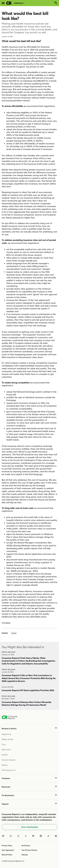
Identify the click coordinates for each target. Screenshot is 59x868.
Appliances (7, 734)
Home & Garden (9, 760)
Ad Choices (26, 846)
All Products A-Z (9, 770)
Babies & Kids (7, 739)
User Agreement (8, 850)
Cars (4, 744)
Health (5, 755)
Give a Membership (30, 827)
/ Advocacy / (19, 3)
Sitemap (25, 855)
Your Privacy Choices (29, 850)
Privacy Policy (7, 846)
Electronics (6, 750)
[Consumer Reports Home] (11, 718)
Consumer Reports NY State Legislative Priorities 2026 (28, 690)
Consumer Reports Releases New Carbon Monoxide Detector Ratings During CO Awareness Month (26, 704)
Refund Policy (7, 855)
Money (5, 765)
